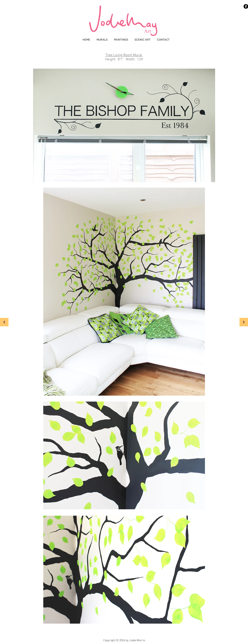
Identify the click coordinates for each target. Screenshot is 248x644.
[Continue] (244, 322)
